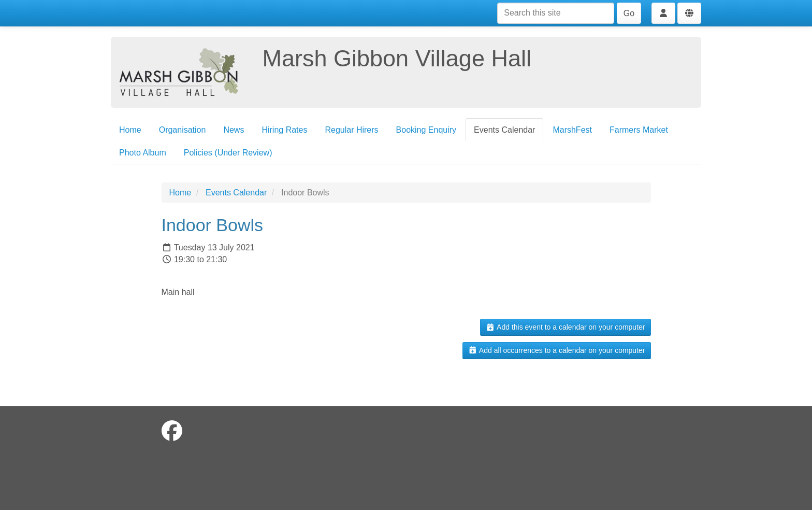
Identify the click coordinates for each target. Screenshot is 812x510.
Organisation (183, 130)
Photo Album (143, 153)
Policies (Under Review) (228, 153)
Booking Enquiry (426, 130)
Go (629, 13)
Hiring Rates (284, 130)
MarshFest (572, 130)
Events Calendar (504, 130)
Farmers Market (639, 130)
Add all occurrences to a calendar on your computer (556, 350)
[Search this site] (556, 13)
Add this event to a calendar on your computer (565, 327)
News (234, 130)
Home (130, 130)
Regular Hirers (351, 130)
